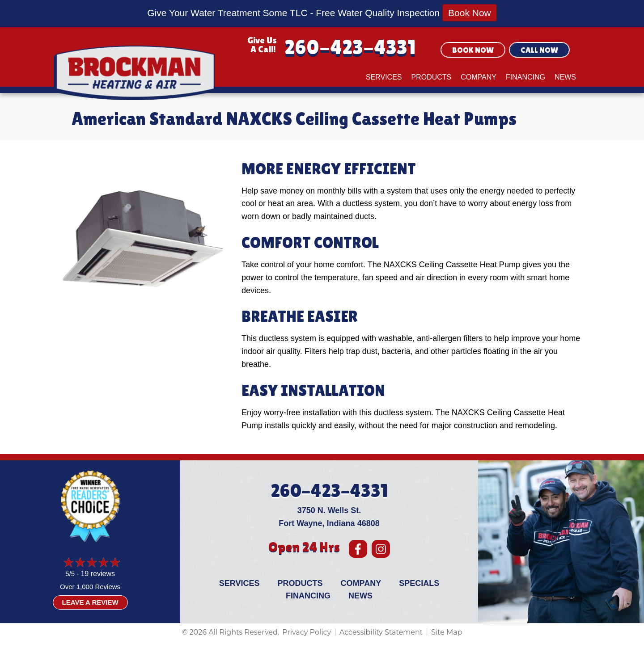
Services (384, 77)
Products (432, 77)
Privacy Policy (307, 632)
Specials (419, 583)
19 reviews (97, 574)
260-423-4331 (350, 47)
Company (479, 77)
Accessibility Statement (381, 632)
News (565, 77)
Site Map (447, 632)
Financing (525, 77)
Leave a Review (90, 602)
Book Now (470, 13)
